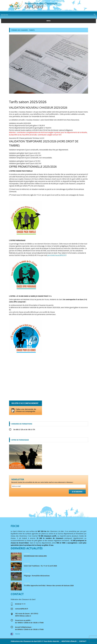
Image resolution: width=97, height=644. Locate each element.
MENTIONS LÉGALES (69, 641)
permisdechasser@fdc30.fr (57, 255)
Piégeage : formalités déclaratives (37, 576)
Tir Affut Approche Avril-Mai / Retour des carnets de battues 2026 (49, 585)
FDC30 (15, 634)
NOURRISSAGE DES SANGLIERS (35, 556)
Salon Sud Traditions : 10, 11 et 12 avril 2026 (40, 566)
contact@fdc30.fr (22, 609)
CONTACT (83, 641)
